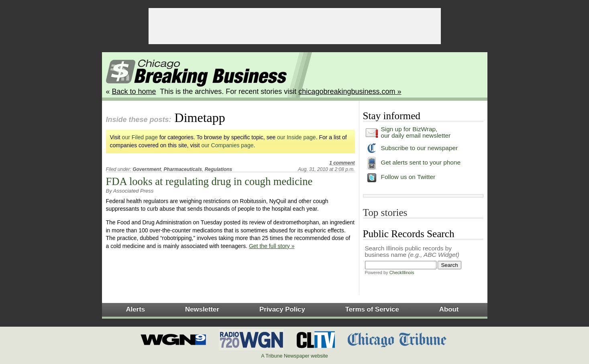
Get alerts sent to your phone (421, 162)
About (449, 309)
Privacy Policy (282, 309)
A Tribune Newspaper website (294, 356)
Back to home (134, 92)
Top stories (385, 213)
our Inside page (297, 137)
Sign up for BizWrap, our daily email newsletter (416, 132)
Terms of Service (372, 309)
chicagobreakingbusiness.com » (350, 92)
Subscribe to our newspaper (420, 148)
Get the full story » (272, 246)
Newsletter (202, 309)
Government (147, 169)
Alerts (136, 309)
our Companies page (228, 145)
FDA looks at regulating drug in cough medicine (209, 181)
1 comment (342, 163)
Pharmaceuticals (183, 169)
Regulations (219, 169)
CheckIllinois (402, 272)
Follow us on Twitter (408, 177)
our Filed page (140, 137)
